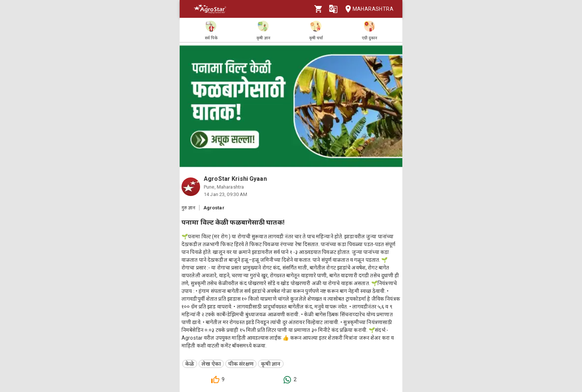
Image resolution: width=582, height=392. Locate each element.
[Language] (333, 9)
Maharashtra (367, 9)
